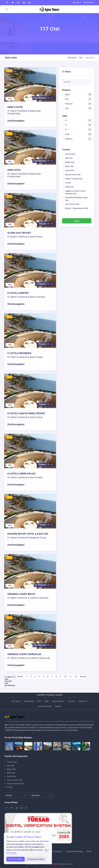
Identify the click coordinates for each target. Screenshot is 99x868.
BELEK (40, 237)
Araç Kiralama (58, 701)
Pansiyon (69, 104)
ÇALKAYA (41, 297)
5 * (66, 130)
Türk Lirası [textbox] (35, 795)
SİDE (44, 538)
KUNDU (40, 357)
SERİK (32, 237)
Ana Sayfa (72, 58)
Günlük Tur (83, 701)
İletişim (58, 706)
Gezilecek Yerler (45, 706)
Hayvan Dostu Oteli (13, 780)
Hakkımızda (29, 701)
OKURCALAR (45, 658)
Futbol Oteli (10, 776)
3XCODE (54, 864)
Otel (81, 58)
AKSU (32, 297)
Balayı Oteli (10, 769)
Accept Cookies (16, 859)
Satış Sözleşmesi (55, 851)
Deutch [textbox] (9, 795)
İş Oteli (8, 787)
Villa (67, 108)
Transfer (71, 701)
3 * (66, 120)
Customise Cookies (36, 859)
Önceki (20, 677)
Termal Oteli (11, 762)
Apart (67, 95)
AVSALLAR (44, 598)
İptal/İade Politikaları (75, 851)
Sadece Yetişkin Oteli (14, 784)
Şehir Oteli (10, 773)
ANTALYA (23, 111)
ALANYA (33, 598)
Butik (67, 134)
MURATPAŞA (35, 111)
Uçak (46, 701)
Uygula (77, 221)
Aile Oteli (9, 766)
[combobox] (16, 795)
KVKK (89, 851)
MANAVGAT (35, 538)
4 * (66, 125)
